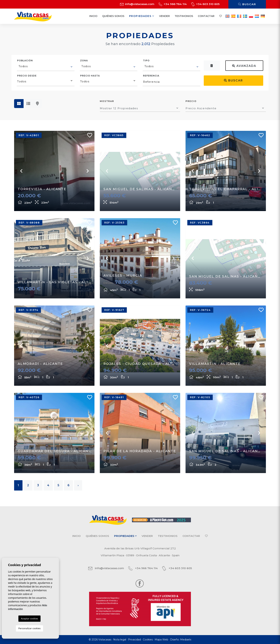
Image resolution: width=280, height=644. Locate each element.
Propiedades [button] (142, 16)
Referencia (151, 76)
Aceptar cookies (29, 619)
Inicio (93, 16)
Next (87, 171)
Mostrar (107, 101)
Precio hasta (90, 76)
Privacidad (134, 640)
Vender (164, 16)
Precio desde (27, 76)
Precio (191, 101)
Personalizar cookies (30, 628)
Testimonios (184, 16)
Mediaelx (186, 640)
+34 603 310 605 (205, 4)
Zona (84, 61)
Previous (21, 171)
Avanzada (244, 66)
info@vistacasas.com (137, 4)
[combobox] (46, 67)
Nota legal (120, 640)
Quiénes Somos (113, 16)
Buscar (247, 4)
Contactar (206, 16)
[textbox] (46, 66)
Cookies (148, 640)
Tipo (146, 61)
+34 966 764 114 (173, 4)
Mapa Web (161, 640)
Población (25, 61)
